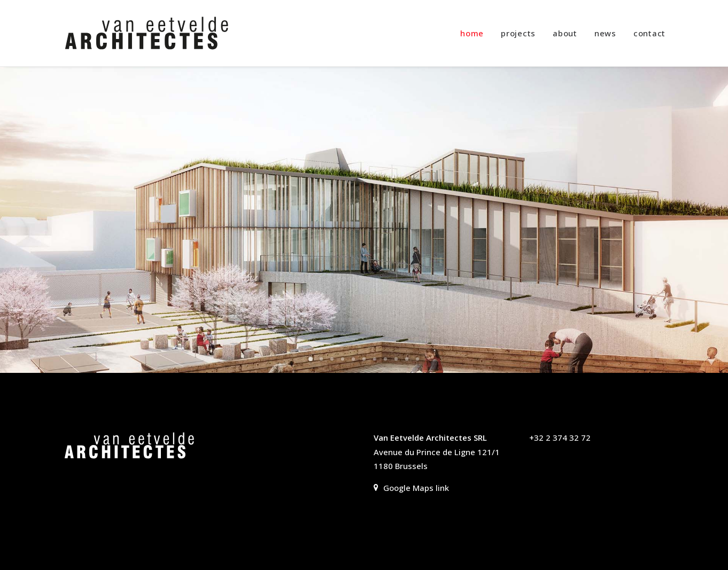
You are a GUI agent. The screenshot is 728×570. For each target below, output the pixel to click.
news (605, 33)
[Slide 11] (417, 359)
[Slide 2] (321, 359)
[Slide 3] (332, 359)
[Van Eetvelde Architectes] (147, 33)
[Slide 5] (353, 359)
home (472, 33)
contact (649, 33)
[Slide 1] (311, 359)
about (565, 33)
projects (518, 33)
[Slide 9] (396, 359)
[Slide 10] (407, 359)
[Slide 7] (375, 359)
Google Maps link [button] (411, 488)
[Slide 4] (343, 359)
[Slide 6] (364, 359)
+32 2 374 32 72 (560, 438)
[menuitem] (476, 33)
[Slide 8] (385, 359)
